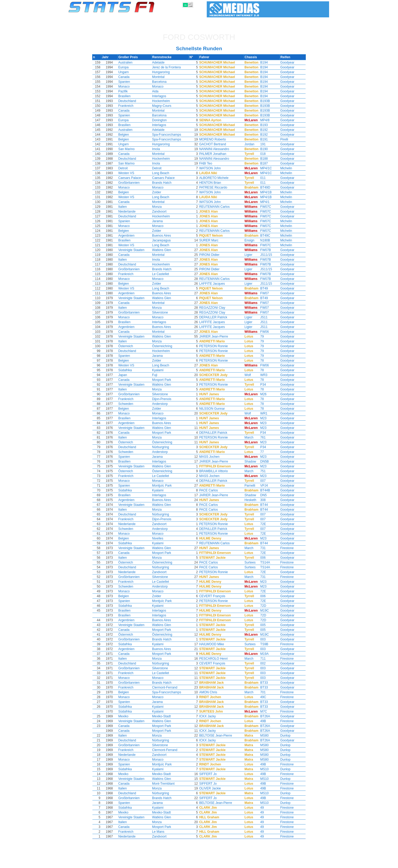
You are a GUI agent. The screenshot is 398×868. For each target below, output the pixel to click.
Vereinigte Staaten (135, 250)
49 (259, 808)
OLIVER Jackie (213, 788)
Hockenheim (164, 101)
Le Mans (161, 832)
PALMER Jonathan (216, 154)
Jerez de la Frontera (169, 67)
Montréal (161, 77)
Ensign (246, 240)
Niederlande (130, 212)
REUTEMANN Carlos (218, 207)
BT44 (261, 505)
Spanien (128, 82)
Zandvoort (162, 212)
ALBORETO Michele (217, 178)
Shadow (246, 462)
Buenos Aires (164, 236)
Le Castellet (163, 274)
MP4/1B (263, 192)
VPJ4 (261, 486)
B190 (261, 149)
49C (260, 697)
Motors (185, 863)
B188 (261, 159)
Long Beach (163, 173)
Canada (127, 77)
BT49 (261, 288)
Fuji (157, 375)
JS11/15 (263, 255)
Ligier (245, 255)
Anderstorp (163, 404)
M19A (261, 654)
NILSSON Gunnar (215, 409)
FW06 (261, 332)
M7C (260, 711)
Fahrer (143, 863)
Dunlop (282, 736)
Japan (126, 375)
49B (260, 721)
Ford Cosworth (199, 37)
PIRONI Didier (213, 255)
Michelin (283, 168)
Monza (160, 207)
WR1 (261, 413)
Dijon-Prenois (165, 399)
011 (260, 178)
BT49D (262, 187)
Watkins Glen (164, 250)
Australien (129, 62)
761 (260, 437)
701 (260, 692)
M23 (260, 418)
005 (260, 625)
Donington (162, 120)
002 (260, 663)
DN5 (260, 495)
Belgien (127, 135)
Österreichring (165, 346)
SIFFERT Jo (211, 774)
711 (260, 659)
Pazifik (126, 91)
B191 (261, 139)
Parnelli (246, 486)
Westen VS (130, 173)
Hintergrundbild (295, 863)
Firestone (284, 548)
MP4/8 (262, 120)
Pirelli (281, 139)
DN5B (261, 462)
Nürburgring (163, 447)
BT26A (262, 716)
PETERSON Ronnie (217, 346)
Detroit (126, 168)
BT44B (262, 490)
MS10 (261, 769)
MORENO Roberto (216, 139)
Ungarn (127, 72)
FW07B (262, 250)
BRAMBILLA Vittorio (217, 471)
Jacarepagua (164, 240)
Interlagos (162, 96)
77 (259, 452)
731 (260, 548)
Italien (126, 207)
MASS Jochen (213, 457)
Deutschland (131, 101)
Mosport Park (164, 380)
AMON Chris (211, 692)
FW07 (261, 293)
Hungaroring (164, 72)
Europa (127, 67)
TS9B (261, 644)
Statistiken (85, 863)
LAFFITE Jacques (215, 284)
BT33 (261, 683)
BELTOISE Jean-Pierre (219, 736)
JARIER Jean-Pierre (217, 337)
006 (260, 558)
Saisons (103, 863)
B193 (261, 125)
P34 (260, 385)
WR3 (261, 375)
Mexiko (127, 716)
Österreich (129, 346)
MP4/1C (263, 168)
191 (260, 144)
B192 (261, 130)
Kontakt (318, 863)
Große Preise (124, 863)
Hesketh (247, 500)
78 (259, 361)
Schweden (129, 404)
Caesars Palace (133, 178)
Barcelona (162, 82)
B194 (261, 62)
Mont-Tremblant (166, 784)
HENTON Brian (213, 183)
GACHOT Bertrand (216, 144)
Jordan (246, 144)
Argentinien (130, 236)
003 (260, 639)
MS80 (261, 736)
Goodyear (284, 62)
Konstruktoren (164, 863)
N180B (262, 240)
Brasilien (128, 96)
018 (260, 154)
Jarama (160, 221)
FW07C (262, 207)
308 (260, 500)
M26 (260, 394)
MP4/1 (262, 202)
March (245, 437)
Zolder (159, 192)
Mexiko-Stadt (164, 716)
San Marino (130, 149)
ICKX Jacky (211, 716)
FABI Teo (209, 163)
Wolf (244, 375)
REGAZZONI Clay (215, 308)
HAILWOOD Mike (215, 644)
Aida (158, 91)
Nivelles (161, 538)
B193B (262, 101)
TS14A (262, 562)
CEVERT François (216, 596)
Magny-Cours (165, 106)
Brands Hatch (165, 183)
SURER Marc (212, 240)
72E (260, 524)
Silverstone (163, 312)
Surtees (246, 562)
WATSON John (213, 168)
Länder (214, 863)
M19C (261, 611)
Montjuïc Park (165, 486)
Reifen (200, 863)
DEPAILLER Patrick (216, 317)
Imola (159, 149)
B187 (261, 163)
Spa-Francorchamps (169, 135)
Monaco (128, 87)
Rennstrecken (235, 863)
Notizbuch (258, 863)
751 (260, 471)
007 (260, 481)
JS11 (261, 317)
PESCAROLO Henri (217, 659)
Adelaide (161, 62)
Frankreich (129, 106)
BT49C (262, 236)
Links (274, 863)
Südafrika (129, 370)
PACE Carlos (212, 490)
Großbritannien (132, 183)
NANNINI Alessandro (217, 149)
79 (259, 337)
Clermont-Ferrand (168, 687)
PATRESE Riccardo (216, 187)
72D (260, 606)
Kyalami (161, 370)
